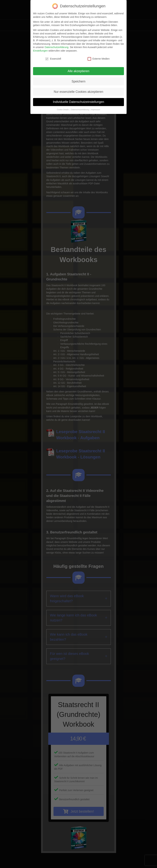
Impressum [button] (96, 110)
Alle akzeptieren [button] (79, 71)
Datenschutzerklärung (56, 47)
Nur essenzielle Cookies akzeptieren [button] (78, 92)
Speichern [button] (79, 81)
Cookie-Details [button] (63, 110)
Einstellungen (40, 51)
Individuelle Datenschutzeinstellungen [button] (79, 102)
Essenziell (53, 59)
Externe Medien (99, 59)
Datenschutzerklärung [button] (80, 110)
